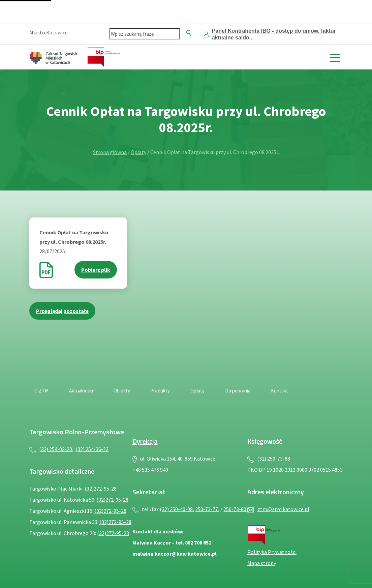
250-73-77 (207, 509)
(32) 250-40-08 (176, 509)
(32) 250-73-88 (274, 459)
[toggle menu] (335, 57)
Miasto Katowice (49, 32)
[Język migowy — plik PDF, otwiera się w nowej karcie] (336, 395)
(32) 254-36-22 (92, 449)
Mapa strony (262, 563)
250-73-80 (235, 509)
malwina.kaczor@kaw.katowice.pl (175, 554)
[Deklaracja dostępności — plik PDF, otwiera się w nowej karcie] (311, 395)
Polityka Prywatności (272, 552)
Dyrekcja (145, 441)
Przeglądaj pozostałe (62, 311)
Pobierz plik (96, 270)
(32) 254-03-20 (56, 449)
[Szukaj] (189, 33)
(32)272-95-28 (101, 489)
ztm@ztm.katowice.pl (283, 509)
